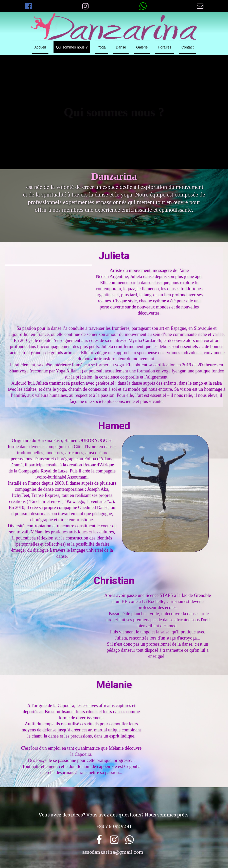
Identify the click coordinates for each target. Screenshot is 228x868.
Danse (121, 47)
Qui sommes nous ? (72, 47)
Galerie (142, 47)
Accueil (40, 47)
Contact (187, 47)
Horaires (164, 47)
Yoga (102, 47)
